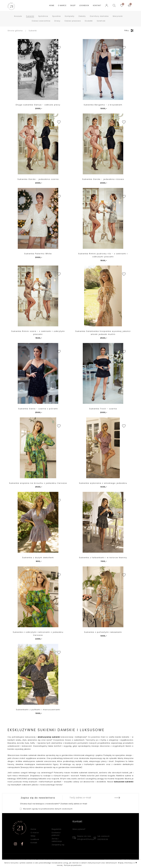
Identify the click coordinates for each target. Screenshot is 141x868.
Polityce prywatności (73, 865)
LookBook (84, 5)
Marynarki (118, 16)
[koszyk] (130, 6)
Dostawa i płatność (56, 834)
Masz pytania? (79, 829)
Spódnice (43, 16)
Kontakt (97, 5)
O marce (62, 5)
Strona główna (15, 31)
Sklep (73, 5)
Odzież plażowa (73, 21)
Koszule (18, 16)
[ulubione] (122, 6)
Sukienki (30, 16)
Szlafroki (101, 21)
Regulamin (56, 829)
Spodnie (56, 16)
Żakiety (82, 16)
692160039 (103, 839)
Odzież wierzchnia (41, 21)
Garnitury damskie (99, 16)
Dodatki (89, 21)
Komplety (70, 16)
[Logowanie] (107, 6)
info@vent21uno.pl (86, 839)
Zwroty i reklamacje (57, 840)
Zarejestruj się (58, 845)
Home (52, 5)
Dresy (57, 21)
